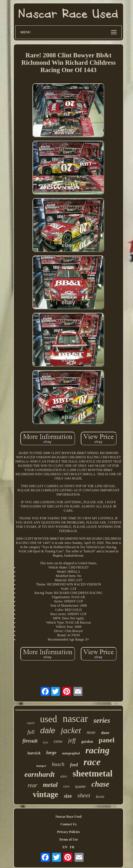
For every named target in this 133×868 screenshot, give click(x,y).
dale (48, 731)
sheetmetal (92, 773)
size (68, 796)
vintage (45, 794)
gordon (87, 742)
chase (100, 784)
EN (65, 847)
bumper (41, 766)
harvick (34, 753)
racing (97, 750)
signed (30, 723)
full (31, 732)
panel (106, 740)
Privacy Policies (68, 832)
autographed (71, 753)
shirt (64, 776)
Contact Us (68, 824)
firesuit (30, 741)
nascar (75, 719)
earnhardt (40, 774)
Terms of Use (68, 839)
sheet (84, 795)
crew (58, 741)
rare (66, 786)
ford (74, 765)
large (51, 753)
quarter (80, 787)
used (48, 719)
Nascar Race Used (68, 817)
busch (58, 764)
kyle (46, 742)
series (102, 720)
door (105, 733)
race (92, 762)
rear (32, 785)
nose (91, 732)
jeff (72, 740)
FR (72, 847)
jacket (71, 730)
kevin (100, 797)
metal (50, 785)
